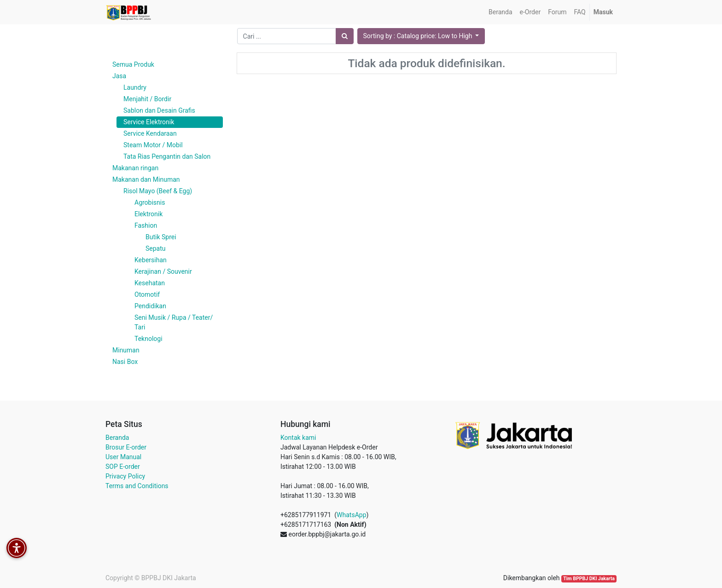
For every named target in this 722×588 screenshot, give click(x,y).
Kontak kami (298, 438)
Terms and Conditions (137, 486)
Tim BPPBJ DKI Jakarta (589, 579)
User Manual (123, 457)
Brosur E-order (126, 447)
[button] (421, 36)
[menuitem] (500, 12)
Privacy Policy (125, 476)
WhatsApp (351, 515)
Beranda (117, 438)
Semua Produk (133, 64)
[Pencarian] (345, 36)
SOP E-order (123, 467)
